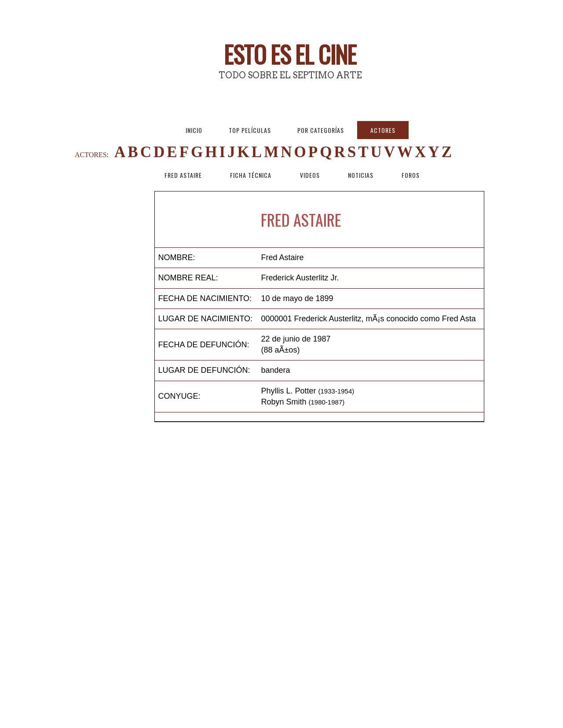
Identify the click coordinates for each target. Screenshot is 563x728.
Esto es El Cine (290, 54)
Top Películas (250, 130)
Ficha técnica (251, 175)
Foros (411, 175)
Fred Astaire (183, 175)
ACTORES (91, 155)
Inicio (194, 130)
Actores (383, 130)
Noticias (361, 175)
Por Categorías (321, 130)
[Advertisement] (114, 323)
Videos (310, 175)
